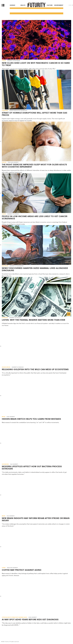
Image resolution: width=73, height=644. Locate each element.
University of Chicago (15, 318)
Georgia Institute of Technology (18, 111)
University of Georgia (13, 214)
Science (12, 5)
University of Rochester (14, 61)
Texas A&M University (13, 162)
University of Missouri (18, 367)
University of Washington (17, 266)
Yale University (14, 464)
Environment (59, 5)
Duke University (11, 417)
